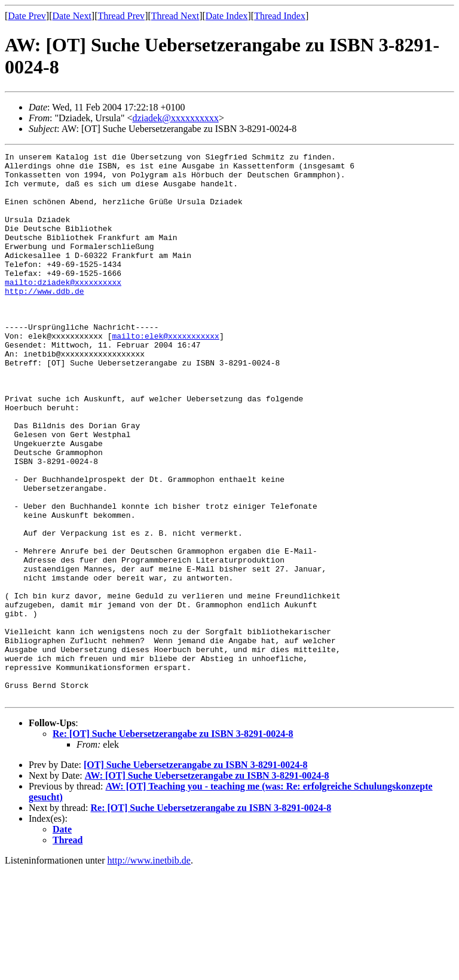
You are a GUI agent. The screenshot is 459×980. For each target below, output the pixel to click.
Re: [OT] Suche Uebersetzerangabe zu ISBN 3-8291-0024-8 (173, 843)
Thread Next (175, 16)
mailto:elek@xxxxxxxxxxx (165, 373)
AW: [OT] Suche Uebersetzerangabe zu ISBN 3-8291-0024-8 (207, 885)
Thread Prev (121, 16)
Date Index (227, 16)
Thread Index (280, 16)
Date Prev (27, 16)
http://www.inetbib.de (149, 970)
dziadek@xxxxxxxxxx (175, 118)
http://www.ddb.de (45, 320)
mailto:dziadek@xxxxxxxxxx (63, 309)
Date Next (72, 16)
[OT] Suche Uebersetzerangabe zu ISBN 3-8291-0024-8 (196, 874)
